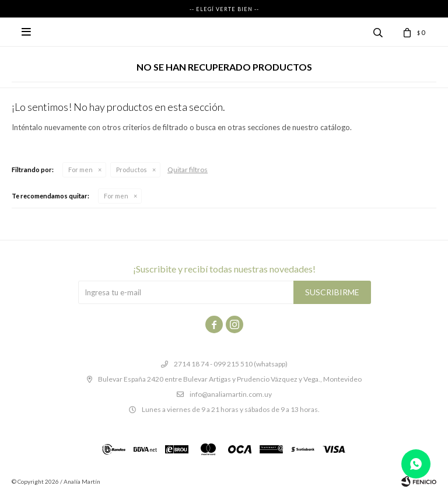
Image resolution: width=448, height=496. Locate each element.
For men (80, 170)
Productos (132, 170)
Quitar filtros (188, 170)
